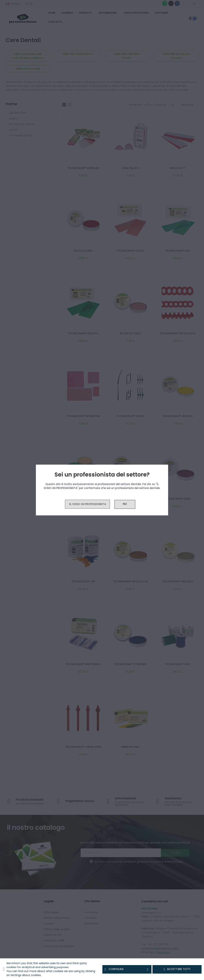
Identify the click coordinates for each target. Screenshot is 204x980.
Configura (127, 969)
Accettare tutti (177, 969)
